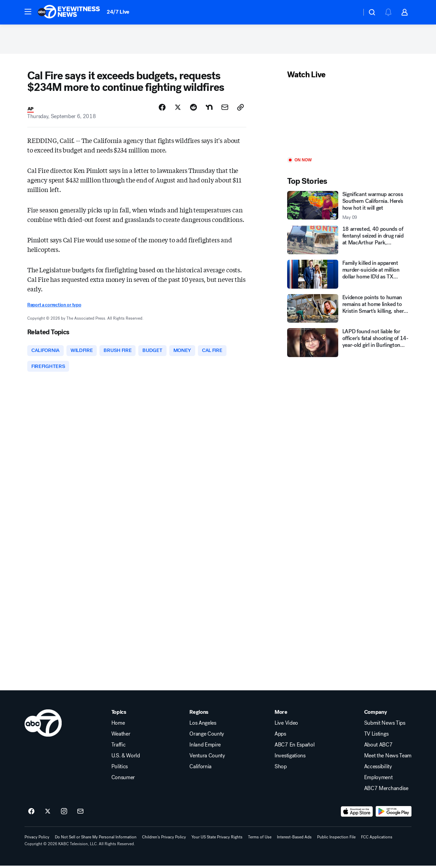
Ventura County (207, 758)
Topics (119, 714)
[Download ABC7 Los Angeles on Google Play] (394, 814)
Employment (378, 780)
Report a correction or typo (54, 307)
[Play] (348, 120)
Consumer (123, 780)
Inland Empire (205, 747)
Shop (281, 769)
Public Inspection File (336, 839)
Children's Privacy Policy (164, 839)
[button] (28, 12)
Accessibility (378, 769)
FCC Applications (377, 839)
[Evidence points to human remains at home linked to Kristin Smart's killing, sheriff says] (348, 310)
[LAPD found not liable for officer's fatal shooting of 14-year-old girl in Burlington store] (348, 344)
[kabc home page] (43, 725)
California (200, 769)
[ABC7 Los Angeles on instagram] (64, 814)
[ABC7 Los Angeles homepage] (69, 12)
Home (118, 725)
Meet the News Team (388, 758)
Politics (120, 769)
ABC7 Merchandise (386, 791)
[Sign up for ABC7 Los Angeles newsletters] (80, 814)
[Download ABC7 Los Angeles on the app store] (357, 814)
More (281, 714)
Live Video (286, 725)
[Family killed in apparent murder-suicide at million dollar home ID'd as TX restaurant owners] (348, 276)
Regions (199, 714)
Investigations (290, 758)
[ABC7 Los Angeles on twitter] (48, 814)
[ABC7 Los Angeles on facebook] (31, 814)
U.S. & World (126, 758)
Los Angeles (203, 725)
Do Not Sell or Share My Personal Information (96, 839)
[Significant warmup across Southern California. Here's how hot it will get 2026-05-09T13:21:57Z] (348, 207)
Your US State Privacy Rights (217, 839)
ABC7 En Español (294, 747)
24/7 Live (118, 12)
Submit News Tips (385, 725)
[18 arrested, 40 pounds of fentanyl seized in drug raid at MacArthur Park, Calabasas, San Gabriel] (348, 241)
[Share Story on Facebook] (162, 109)
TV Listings (376, 736)
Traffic (119, 747)
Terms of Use (260, 839)
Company (376, 714)
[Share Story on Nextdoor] (209, 109)
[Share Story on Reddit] (193, 109)
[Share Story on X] (178, 109)
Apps (280, 736)
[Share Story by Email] (225, 109)
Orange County (207, 736)
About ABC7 (378, 747)
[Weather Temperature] (351, 12)
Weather (121, 736)
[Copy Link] (240, 109)
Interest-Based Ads (294, 839)
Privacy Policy (37, 839)
